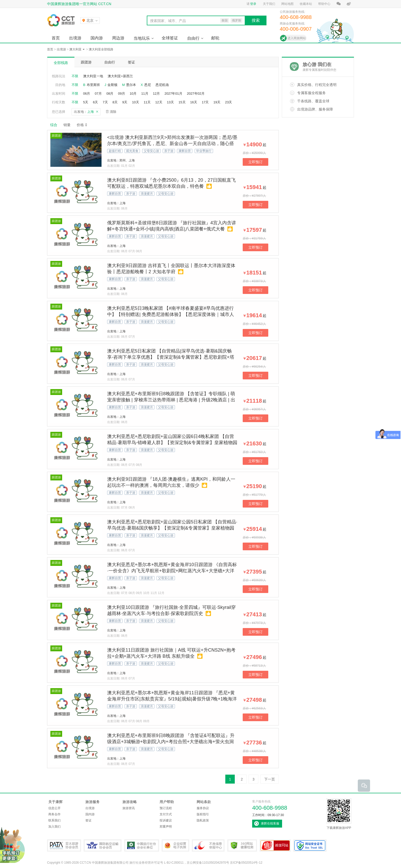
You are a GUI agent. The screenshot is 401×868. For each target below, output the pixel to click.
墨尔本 (131, 85)
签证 (131, 62)
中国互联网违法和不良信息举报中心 (208, 845)
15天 (182, 102)
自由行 (193, 38)
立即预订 (255, 162)
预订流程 (166, 808)
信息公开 (54, 808)
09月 (121, 94)
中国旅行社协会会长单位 (142, 845)
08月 (110, 94)
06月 (87, 94)
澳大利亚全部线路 (101, 49)
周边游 (118, 38)
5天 (86, 102)
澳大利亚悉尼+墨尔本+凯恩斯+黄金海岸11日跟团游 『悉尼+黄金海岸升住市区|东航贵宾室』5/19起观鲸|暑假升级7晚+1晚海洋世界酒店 (172, 699)
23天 (229, 102)
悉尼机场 (162, 85)
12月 (156, 94)
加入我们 (54, 827)
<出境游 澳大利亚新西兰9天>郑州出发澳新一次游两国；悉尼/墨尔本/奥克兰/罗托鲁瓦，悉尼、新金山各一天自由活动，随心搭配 (172, 144)
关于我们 (269, 4)
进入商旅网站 (297, 38)
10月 (133, 94)
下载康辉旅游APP (339, 814)
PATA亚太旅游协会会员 (64, 845)
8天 (115, 102)
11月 (145, 94)
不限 (75, 76)
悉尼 (148, 85)
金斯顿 (112, 85)
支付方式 (166, 814)
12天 (159, 102)
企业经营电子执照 (175, 845)
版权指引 (203, 814)
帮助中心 (324, 4)
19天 (217, 102)
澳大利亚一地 (93, 76)
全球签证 (170, 38)
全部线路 (61, 63)
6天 (95, 102)
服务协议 (203, 808)
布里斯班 (93, 85)
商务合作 (54, 814)
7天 (105, 102)
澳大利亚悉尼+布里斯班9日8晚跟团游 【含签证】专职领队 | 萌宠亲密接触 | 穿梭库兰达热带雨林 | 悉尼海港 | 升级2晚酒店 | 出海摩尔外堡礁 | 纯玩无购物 (171, 400)
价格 (82, 125)
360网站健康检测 (242, 845)
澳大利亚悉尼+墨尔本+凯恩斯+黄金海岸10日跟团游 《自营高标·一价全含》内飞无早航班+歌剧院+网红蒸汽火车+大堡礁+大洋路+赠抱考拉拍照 (172, 571)
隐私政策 (203, 820)
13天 (170, 102)
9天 (125, 102)
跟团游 (86, 62)
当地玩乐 (142, 38)
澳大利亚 (75, 49)
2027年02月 (196, 94)
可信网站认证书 (275, 845)
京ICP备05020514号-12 (246, 863)
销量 (67, 125)
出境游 (75, 38)
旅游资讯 (129, 808)
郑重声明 (166, 827)
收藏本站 (306, 4)
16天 (194, 102)
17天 (205, 102)
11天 (147, 102)
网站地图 (287, 4)
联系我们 (54, 820)
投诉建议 (166, 820)
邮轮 (215, 38)
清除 (113, 112)
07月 (98, 94)
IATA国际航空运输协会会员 (103, 845)
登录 (253, 4)
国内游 (97, 38)
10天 (135, 102)
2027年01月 (173, 94)
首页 (56, 38)
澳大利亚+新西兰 (120, 76)
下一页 (270, 779)
